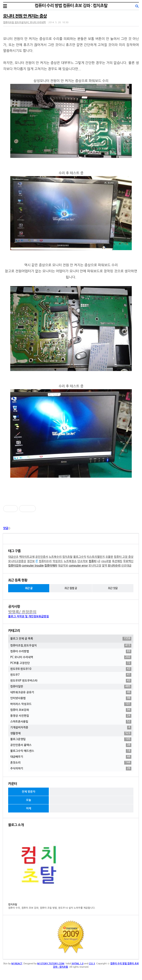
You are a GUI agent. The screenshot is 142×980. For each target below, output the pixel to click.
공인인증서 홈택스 (71, 745)
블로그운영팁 (71, 739)
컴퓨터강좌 (15, 566)
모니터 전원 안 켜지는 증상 (25, 16)
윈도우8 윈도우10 (71, 669)
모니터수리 (114, 566)
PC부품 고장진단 (71, 663)
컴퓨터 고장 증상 (124, 557)
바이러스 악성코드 (71, 704)
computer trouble (33, 566)
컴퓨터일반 (71, 687)
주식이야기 (71, 769)
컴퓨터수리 (45, 561)
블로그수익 (80, 557)
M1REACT (17, 964)
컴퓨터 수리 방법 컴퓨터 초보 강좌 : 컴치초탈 (71, 6)
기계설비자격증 (71, 728)
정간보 (31, 561)
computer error (78, 566)
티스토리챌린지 (96, 557)
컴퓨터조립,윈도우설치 (71, 646)
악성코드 (58, 561)
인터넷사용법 (71, 698)
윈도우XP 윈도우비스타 (71, 681)
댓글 (6, 528)
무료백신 (128, 561)
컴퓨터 (93, 561)
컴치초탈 (67, 557)
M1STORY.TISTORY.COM (51, 964)
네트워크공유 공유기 (71, 692)
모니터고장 (95, 566)
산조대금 (126, 566)
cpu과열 (106, 561)
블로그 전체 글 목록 (71, 639)
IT (37, 561)
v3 (99, 561)
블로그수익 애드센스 (71, 751)
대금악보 (63, 566)
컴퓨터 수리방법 (71, 651)
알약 (105, 566)
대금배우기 (71, 757)
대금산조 (13, 557)
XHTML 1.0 (77, 964)
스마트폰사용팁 (71, 722)
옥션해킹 (117, 561)
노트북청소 (70, 561)
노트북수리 (55, 557)
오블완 (109, 557)
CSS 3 (92, 964)
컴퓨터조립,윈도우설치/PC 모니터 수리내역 (24, 22)
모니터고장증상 (17, 561)
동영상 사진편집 (71, 716)
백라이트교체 (27, 557)
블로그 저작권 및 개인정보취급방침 (28, 616)
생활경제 (71, 733)
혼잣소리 (71, 763)
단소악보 (83, 561)
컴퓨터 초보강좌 (71, 710)
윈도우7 (71, 675)
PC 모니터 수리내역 (71, 657)
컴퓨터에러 (51, 566)
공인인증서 (42, 557)
